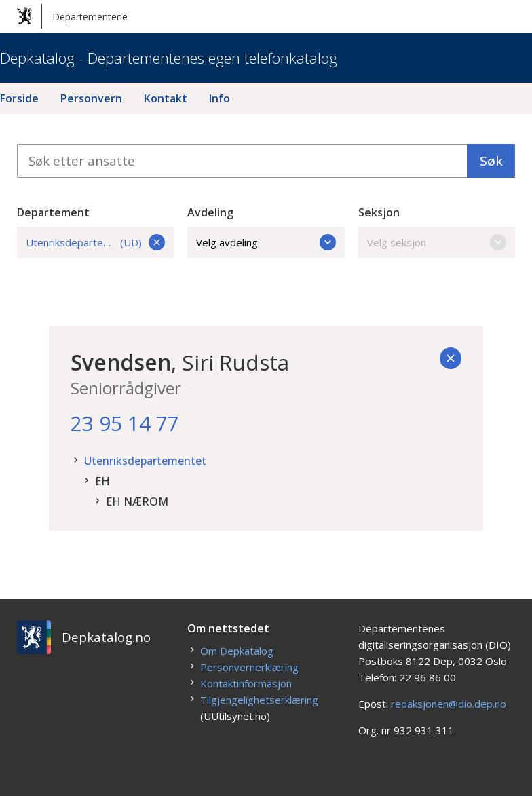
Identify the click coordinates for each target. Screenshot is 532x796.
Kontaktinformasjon (246, 683)
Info (220, 98)
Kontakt (166, 98)
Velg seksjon (437, 242)
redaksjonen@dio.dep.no (449, 704)
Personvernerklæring (249, 667)
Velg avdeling (266, 242)
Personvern (91, 98)
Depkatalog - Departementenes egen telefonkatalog (169, 58)
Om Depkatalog (237, 651)
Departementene (72, 16)
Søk (491, 161)
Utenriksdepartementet (145, 461)
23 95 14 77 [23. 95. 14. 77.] (125, 423)
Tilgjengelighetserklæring (259, 700)
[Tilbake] (451, 358)
